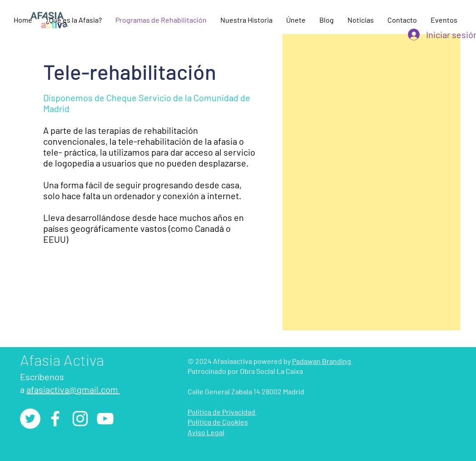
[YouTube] (105, 419)
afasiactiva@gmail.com (73, 389)
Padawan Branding (322, 361)
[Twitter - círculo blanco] (30, 419)
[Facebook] (55, 419)
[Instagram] (80, 419)
